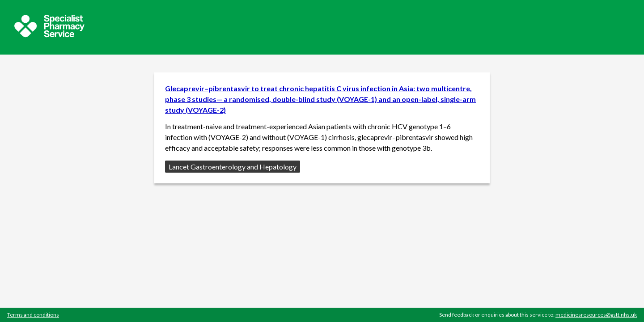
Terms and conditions (33, 315)
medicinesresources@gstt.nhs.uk (596, 315)
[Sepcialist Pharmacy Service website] (49, 35)
